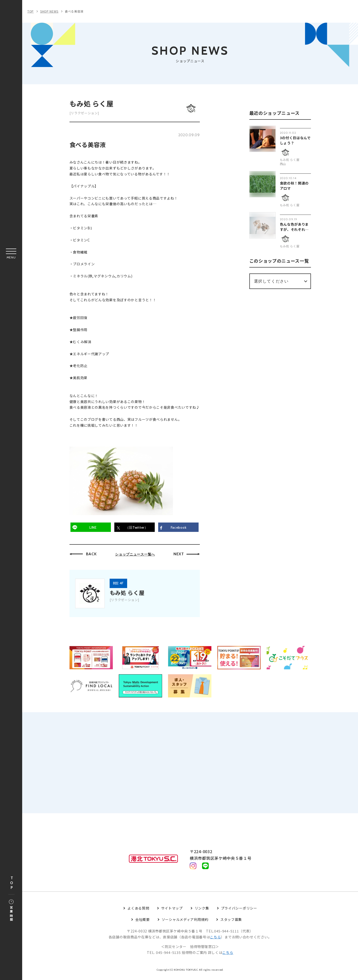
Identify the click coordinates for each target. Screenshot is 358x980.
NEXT (179, 554)
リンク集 (202, 911)
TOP (12, 883)
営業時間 (11, 911)
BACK (91, 554)
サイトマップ (172, 911)
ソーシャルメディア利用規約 (185, 923)
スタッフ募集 (231, 923)
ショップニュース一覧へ (135, 555)
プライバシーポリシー (239, 911)
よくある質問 (138, 911)
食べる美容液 (74, 11)
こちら (215, 940)
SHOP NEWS (49, 11)
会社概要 (143, 923)
